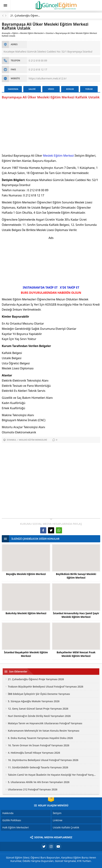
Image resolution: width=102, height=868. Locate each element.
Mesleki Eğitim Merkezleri (32, 33)
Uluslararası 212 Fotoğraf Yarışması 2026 (33, 789)
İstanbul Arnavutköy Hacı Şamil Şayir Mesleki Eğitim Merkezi (76, 615)
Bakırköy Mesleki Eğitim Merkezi (26, 613)
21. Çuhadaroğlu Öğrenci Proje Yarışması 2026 (38, 16)
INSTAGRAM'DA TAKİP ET (40, 287)
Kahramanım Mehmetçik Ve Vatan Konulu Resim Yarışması (44, 731)
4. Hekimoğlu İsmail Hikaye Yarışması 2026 (34, 753)
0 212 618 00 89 (38, 60)
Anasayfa (6, 33)
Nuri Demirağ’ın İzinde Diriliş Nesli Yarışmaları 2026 (39, 716)
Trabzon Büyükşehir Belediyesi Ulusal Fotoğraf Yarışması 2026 (46, 687)
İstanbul (50, 33)
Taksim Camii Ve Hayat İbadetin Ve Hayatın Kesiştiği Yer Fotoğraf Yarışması (52, 775)
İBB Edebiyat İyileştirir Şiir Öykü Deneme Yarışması (39, 694)
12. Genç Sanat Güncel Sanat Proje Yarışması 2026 (38, 709)
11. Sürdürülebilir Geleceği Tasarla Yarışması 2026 (38, 767)
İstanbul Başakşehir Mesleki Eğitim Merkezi (26, 654)
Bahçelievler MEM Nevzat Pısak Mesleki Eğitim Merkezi (76, 654)
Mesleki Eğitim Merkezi (58, 156)
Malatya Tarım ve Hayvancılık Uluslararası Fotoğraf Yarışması (45, 723)
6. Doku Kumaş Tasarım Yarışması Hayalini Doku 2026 (40, 738)
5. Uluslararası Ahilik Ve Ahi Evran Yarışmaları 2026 (39, 782)
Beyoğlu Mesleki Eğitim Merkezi (26, 574)
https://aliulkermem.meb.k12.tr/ (48, 78)
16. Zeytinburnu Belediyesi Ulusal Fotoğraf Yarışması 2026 (43, 760)
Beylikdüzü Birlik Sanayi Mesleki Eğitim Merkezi (76, 576)
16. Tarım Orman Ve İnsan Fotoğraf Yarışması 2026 (39, 745)
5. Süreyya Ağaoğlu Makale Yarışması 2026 (34, 701)
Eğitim (15, 33)
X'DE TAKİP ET (70, 287)
